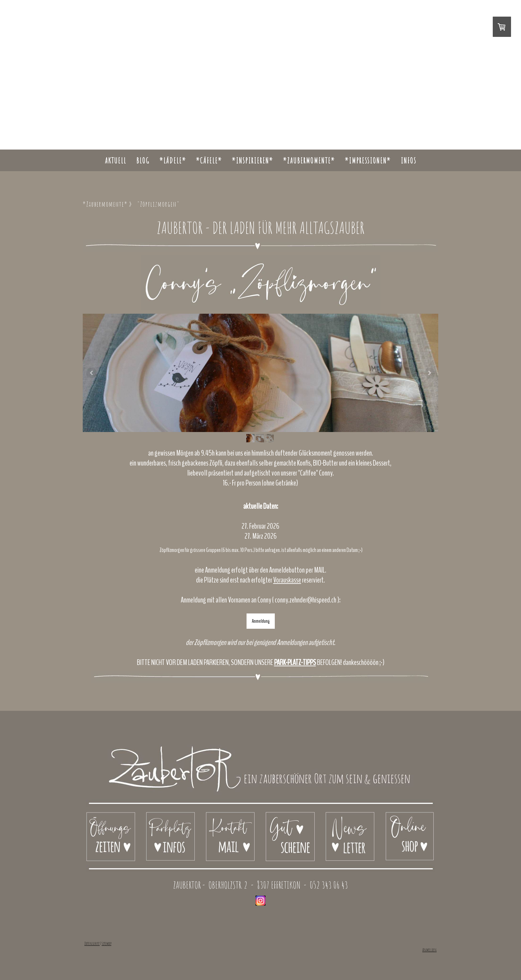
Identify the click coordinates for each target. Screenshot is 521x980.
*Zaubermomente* (309, 161)
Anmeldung (261, 621)
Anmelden (429, 950)
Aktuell (116, 161)
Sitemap (106, 943)
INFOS (409, 161)
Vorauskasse (287, 580)
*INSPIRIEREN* (253, 161)
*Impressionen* (368, 161)
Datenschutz (92, 943)
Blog (143, 161)
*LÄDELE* (173, 161)
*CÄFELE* (209, 161)
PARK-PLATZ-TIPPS (295, 662)
